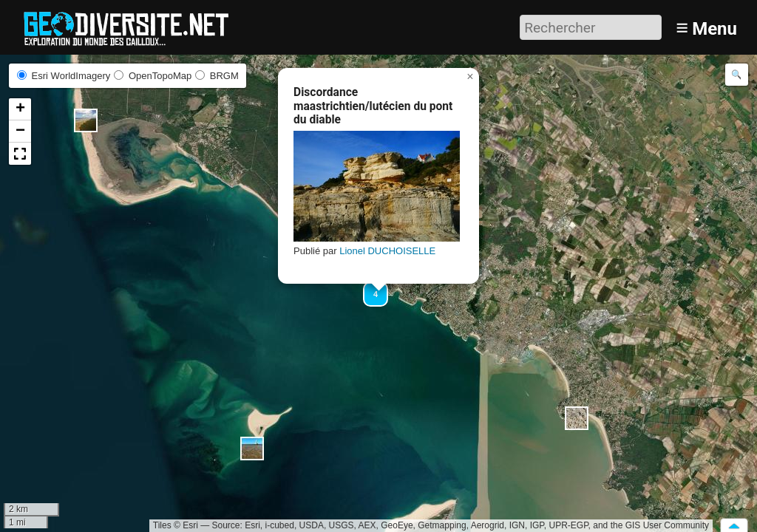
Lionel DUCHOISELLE (387, 251)
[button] (86, 120)
